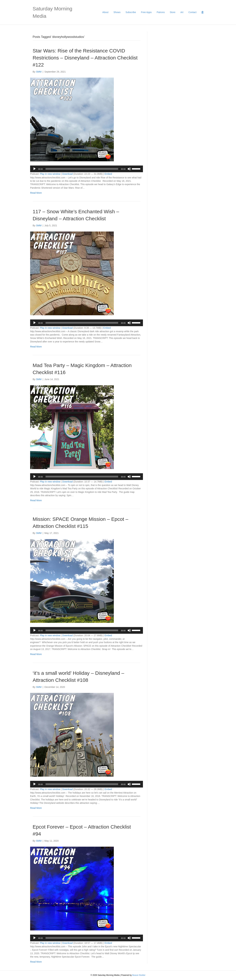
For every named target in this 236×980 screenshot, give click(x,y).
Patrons (161, 12)
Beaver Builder (139, 975)
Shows (117, 12)
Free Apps (146, 12)
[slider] (82, 169)
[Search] (201, 12)
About (105, 12)
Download (67, 174)
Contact (192, 12)
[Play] (34, 169)
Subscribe (131, 12)
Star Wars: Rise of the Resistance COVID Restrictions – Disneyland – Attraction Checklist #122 (85, 58)
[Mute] (129, 169)
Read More (36, 193)
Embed (108, 174)
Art (182, 12)
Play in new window (50, 174)
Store (172, 12)
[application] (87, 169)
